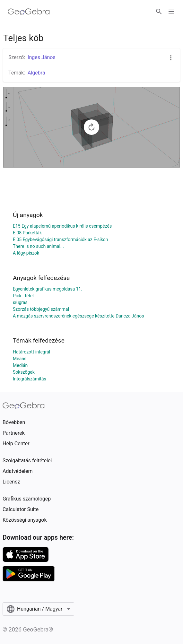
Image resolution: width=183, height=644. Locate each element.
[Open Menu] (171, 12)
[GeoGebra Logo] (29, 12)
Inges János (42, 57)
